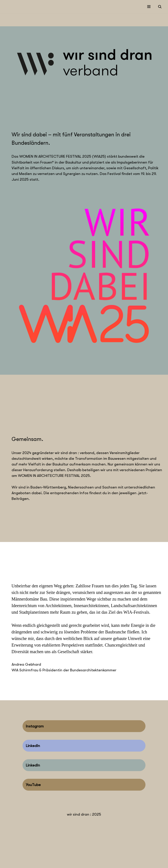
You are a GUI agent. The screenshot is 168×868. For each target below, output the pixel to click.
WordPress (51, 863)
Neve (8, 863)
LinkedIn (33, 746)
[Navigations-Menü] (149, 7)
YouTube (33, 785)
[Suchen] (160, 7)
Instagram (35, 727)
